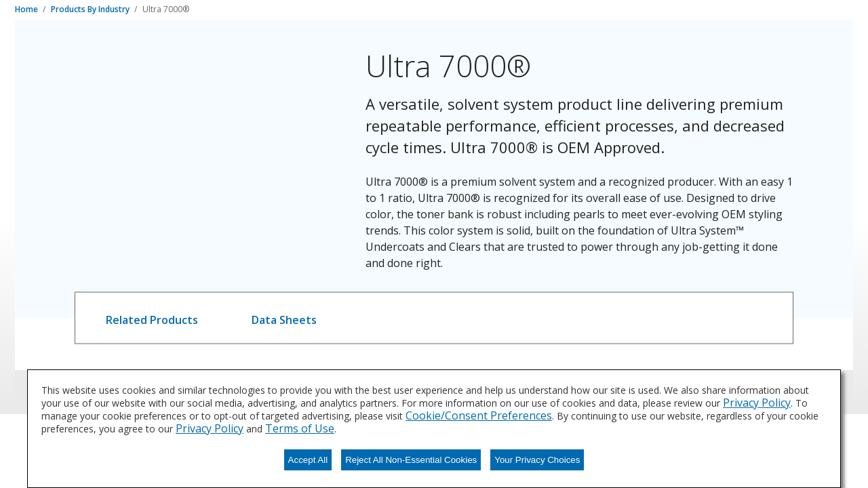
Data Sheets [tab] (284, 320)
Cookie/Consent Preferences (479, 415)
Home (27, 9)
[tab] (152, 318)
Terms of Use (300, 428)
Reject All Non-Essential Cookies (411, 460)
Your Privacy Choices (537, 460)
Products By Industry (91, 9)
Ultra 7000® (166, 9)
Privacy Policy (757, 403)
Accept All (308, 460)
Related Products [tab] (152, 320)
